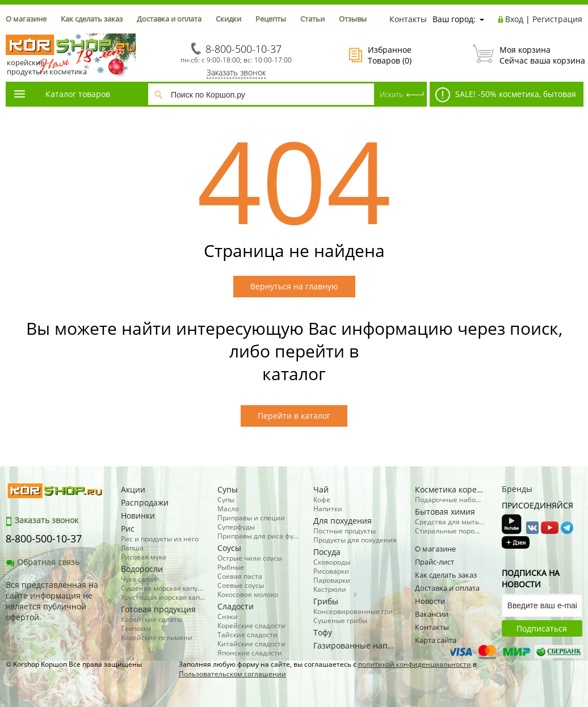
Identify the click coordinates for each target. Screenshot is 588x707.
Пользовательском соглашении (232, 674)
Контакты (408, 19)
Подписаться (542, 628)
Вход (514, 19)
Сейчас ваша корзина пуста (528, 55)
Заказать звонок (236, 72)
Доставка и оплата (169, 19)
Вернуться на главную (294, 286)
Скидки (228, 19)
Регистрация (557, 19)
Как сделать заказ (92, 19)
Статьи (312, 19)
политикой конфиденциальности (415, 664)
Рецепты (271, 19)
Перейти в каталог (294, 416)
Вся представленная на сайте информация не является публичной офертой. (52, 601)
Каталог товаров (61, 94)
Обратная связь (43, 562)
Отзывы (353, 19)
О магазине (26, 19)
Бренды (517, 489)
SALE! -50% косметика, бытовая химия (503, 97)
